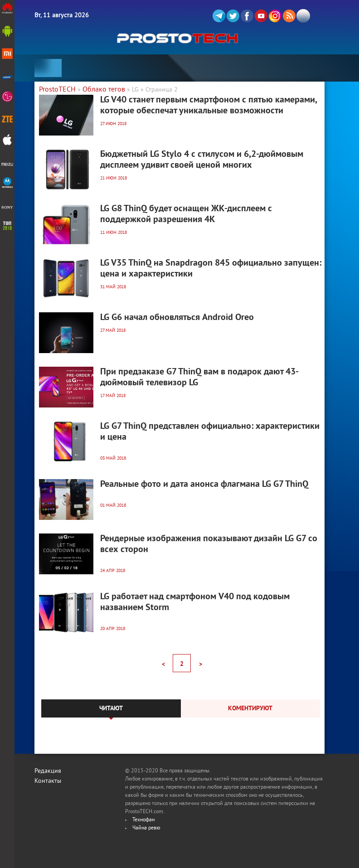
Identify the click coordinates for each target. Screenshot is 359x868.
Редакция (48, 771)
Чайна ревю (146, 828)
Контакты (48, 781)
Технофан (143, 820)
